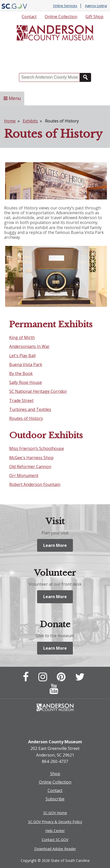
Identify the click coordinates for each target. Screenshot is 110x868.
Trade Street (21, 400)
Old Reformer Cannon (30, 467)
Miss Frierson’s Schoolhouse (37, 448)
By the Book (21, 373)
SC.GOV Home (55, 813)
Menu (12, 98)
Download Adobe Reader (55, 849)
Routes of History (26, 418)
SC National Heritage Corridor (38, 391)
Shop (55, 774)
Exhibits (30, 121)
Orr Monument (24, 475)
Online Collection (61, 17)
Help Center (55, 831)
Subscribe (55, 799)
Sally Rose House (26, 382)
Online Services (65, 6)
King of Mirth (22, 337)
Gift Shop (94, 17)
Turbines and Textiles (30, 409)
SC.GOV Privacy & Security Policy (55, 822)
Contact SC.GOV (55, 840)
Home (10, 121)
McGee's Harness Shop (31, 458)
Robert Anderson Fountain (35, 484)
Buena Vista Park (26, 364)
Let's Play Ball (22, 356)
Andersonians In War (29, 346)
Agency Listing (96, 6)
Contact (29, 17)
